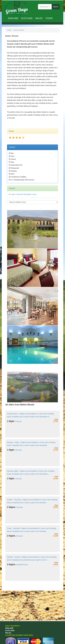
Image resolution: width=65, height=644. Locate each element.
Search (56, 7)
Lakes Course (15, 194)
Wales (39, 18)
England (13, 18)
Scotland (27, 18)
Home (9, 30)
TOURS (49, 18)
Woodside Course (29, 194)
